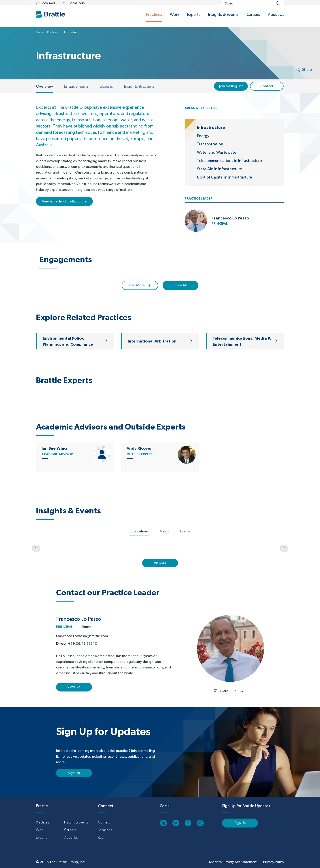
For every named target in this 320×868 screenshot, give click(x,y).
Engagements (76, 86)
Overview (45, 86)
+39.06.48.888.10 (83, 644)
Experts (106, 86)
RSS (101, 837)
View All (181, 285)
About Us (71, 837)
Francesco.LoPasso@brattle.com (82, 636)
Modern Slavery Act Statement (233, 862)
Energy (203, 136)
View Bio (74, 687)
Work (40, 830)
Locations (105, 830)
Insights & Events (139, 86)
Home (40, 32)
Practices (53, 32)
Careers (70, 830)
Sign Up (74, 773)
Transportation (210, 144)
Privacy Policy (274, 862)
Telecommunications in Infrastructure (229, 161)
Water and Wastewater (217, 152)
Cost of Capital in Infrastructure (225, 177)
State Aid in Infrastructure (219, 169)
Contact (104, 822)
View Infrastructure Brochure (64, 201)
